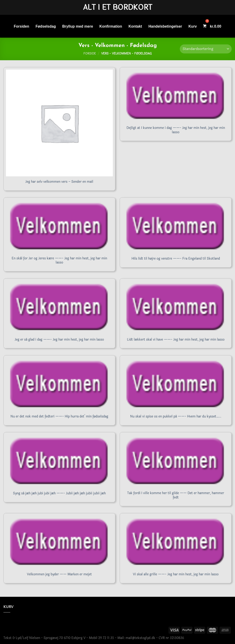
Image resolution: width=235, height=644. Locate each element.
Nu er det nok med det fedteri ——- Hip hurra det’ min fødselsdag (59, 417)
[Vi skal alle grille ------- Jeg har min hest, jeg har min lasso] (176, 542)
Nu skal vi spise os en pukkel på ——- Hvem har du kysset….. (176, 417)
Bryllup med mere (78, 26)
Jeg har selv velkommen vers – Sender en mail (59, 182)
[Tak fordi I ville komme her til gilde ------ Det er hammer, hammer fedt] (176, 461)
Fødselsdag (46, 26)
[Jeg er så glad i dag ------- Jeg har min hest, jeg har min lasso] (59, 308)
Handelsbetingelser (165, 26)
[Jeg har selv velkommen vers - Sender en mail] (59, 123)
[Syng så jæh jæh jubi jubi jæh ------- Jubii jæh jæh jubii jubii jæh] (59, 461)
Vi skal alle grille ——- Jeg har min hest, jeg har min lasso (176, 575)
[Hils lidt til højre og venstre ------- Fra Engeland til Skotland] (176, 227)
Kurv (193, 26)
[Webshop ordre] (206, 49)
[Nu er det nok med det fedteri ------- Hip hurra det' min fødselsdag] (59, 384)
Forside (90, 54)
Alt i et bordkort (118, 8)
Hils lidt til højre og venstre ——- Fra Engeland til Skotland (176, 259)
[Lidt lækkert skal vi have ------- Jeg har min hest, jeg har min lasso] (176, 308)
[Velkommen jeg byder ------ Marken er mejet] (59, 542)
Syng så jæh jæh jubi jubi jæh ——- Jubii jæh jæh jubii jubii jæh (59, 494)
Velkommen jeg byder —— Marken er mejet (59, 575)
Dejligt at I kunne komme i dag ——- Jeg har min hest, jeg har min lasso (176, 130)
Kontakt (135, 26)
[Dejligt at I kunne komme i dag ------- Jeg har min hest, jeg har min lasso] (176, 96)
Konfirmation (111, 26)
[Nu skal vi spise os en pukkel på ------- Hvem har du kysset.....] (176, 384)
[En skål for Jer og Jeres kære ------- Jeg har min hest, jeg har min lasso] (59, 227)
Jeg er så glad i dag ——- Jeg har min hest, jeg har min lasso (59, 340)
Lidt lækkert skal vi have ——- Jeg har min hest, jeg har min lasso (176, 340)
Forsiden (21, 26)
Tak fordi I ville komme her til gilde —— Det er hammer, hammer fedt (176, 495)
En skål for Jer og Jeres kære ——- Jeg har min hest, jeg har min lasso (59, 261)
